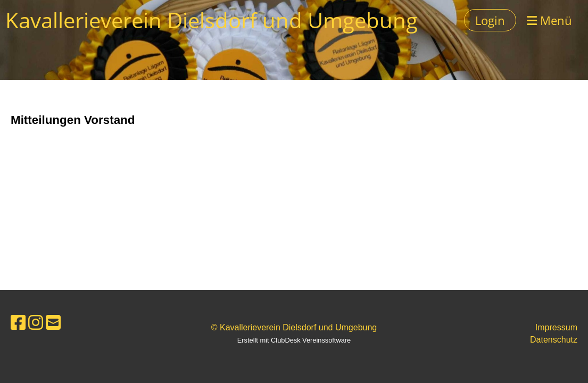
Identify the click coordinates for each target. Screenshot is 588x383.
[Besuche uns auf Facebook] (18, 323)
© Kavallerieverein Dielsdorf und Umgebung (294, 327)
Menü (549, 20)
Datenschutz (554, 340)
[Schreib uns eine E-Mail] (53, 323)
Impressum (556, 327)
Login (490, 20)
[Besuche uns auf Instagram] (36, 323)
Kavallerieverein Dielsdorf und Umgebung (212, 20)
